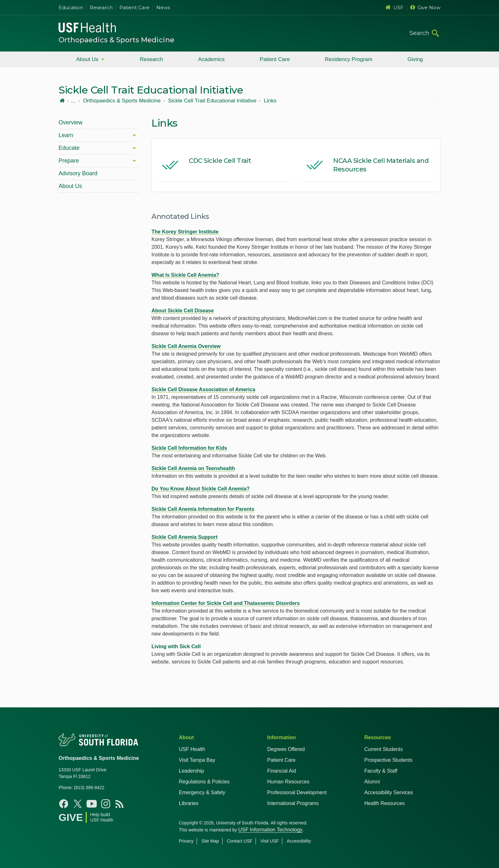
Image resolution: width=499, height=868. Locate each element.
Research (101, 7)
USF (394, 7)
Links (270, 101)
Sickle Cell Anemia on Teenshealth (193, 468)
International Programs (293, 803)
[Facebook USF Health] (64, 804)
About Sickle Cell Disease (183, 311)
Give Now (425, 7)
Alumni (372, 782)
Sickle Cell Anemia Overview (186, 346)
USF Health (192, 749)
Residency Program (349, 59)
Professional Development (297, 792)
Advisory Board (78, 173)
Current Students (384, 749)
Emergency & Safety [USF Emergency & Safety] (202, 792)
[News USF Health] (120, 804)
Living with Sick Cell (176, 646)
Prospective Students (388, 760)
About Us (87, 59)
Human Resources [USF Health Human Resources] (288, 782)
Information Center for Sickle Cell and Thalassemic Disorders (226, 603)
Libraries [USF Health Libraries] (189, 803)
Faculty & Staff (381, 771)
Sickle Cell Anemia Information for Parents (203, 509)
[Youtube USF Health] (92, 804)
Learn (66, 135)
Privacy (186, 841)
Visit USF (270, 841)
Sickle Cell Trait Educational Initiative (212, 101)
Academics (211, 59)
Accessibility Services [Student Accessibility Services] (389, 792)
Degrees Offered (286, 749)
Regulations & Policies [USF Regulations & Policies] (204, 782)
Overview (70, 122)
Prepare (69, 161)
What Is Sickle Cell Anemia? (185, 275)
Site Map (210, 841)
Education (71, 7)
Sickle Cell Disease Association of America (203, 389)
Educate (69, 148)
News (163, 7)
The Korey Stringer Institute (185, 232)
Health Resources (385, 803)
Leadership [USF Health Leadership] (191, 771)
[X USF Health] (78, 804)
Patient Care (134, 7)
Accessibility (299, 841)
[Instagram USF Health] (106, 804)
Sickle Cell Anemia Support (184, 537)
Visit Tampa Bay (197, 760)
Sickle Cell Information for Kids (189, 448)
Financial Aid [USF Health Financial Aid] (282, 771)
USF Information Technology (271, 830)
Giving (415, 59)
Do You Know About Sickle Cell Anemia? (200, 489)
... (73, 101)
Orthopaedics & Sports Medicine (116, 40)
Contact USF (240, 841)
